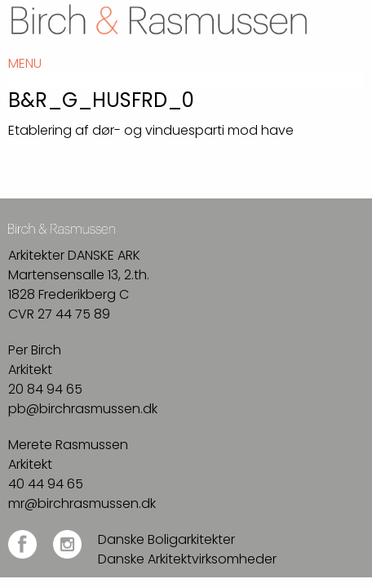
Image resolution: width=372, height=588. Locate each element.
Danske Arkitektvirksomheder (187, 559)
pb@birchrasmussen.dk (83, 409)
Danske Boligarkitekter (166, 539)
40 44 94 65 (46, 484)
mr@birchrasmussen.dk (82, 503)
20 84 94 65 (45, 389)
